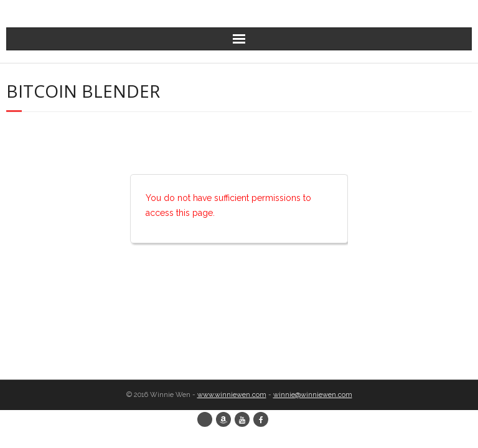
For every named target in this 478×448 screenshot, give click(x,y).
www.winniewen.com (232, 395)
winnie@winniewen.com (313, 395)
